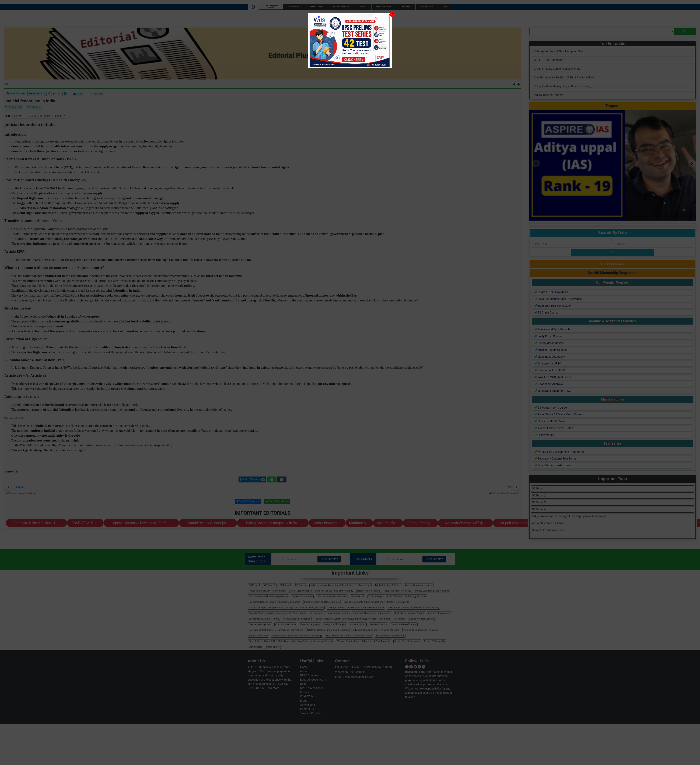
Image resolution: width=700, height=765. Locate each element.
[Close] (392, 14)
